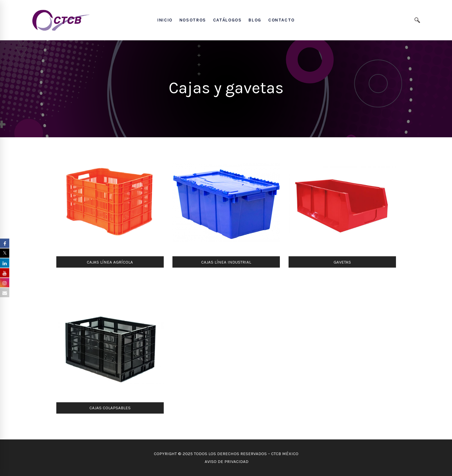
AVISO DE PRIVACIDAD (226, 461)
